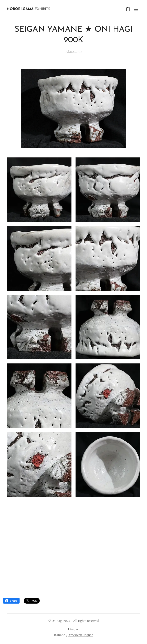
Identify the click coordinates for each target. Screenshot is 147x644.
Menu (136, 9)
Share (11, 601)
